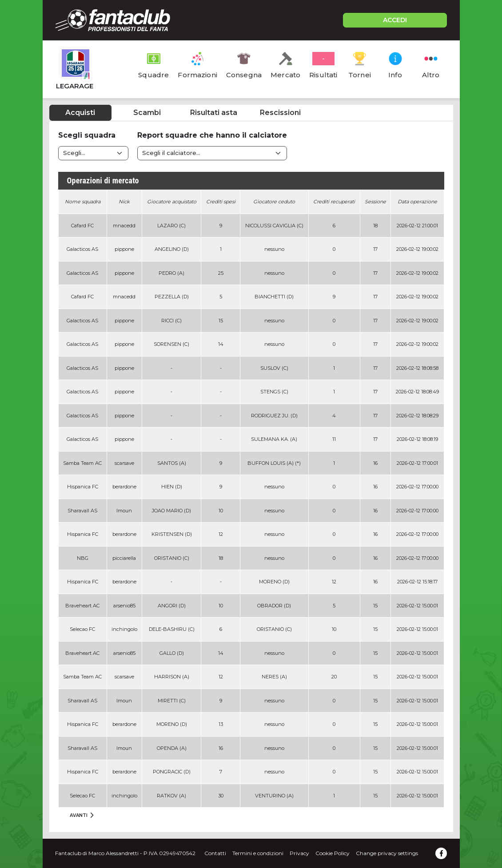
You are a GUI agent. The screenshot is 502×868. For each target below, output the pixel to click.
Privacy (299, 853)
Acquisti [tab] (80, 113)
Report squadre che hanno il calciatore (212, 135)
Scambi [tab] (147, 113)
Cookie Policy (333, 853)
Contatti (215, 853)
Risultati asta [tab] (214, 113)
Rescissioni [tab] (280, 113)
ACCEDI (395, 20)
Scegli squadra (87, 135)
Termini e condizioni (258, 853)
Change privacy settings (387, 853)
